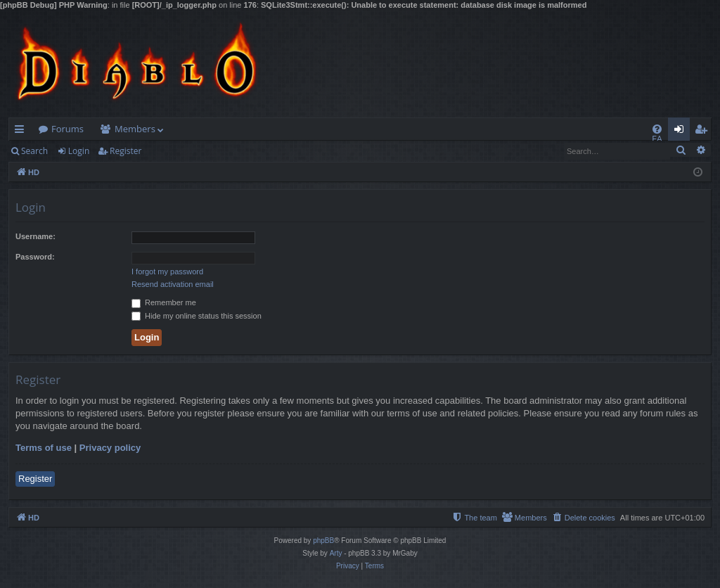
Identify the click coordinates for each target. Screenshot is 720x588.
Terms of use (44, 448)
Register (126, 151)
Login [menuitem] (682, 132)
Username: (36, 236)
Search (34, 151)
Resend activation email (173, 284)
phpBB (323, 541)
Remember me (164, 302)
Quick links (22, 132)
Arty (336, 553)
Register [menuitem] (704, 132)
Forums (67, 129)
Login (79, 151)
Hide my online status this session (197, 316)
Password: (35, 257)
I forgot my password (167, 271)
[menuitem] (657, 129)
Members (135, 129)
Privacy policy (110, 448)
